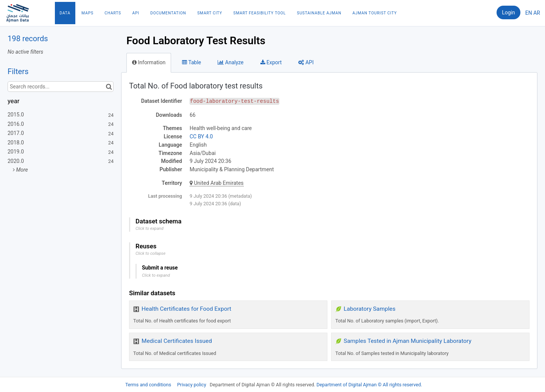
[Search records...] (61, 87)
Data (65, 13)
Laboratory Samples (370, 309)
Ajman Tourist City (374, 13)
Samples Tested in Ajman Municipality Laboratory (407, 341)
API (135, 13)
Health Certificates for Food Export (186, 309)
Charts (113, 13)
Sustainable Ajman (319, 13)
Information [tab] (149, 62)
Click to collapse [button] (150, 253)
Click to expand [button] (149, 229)
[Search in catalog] (109, 87)
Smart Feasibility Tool (260, 13)
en (529, 13)
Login (508, 12)
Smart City (210, 13)
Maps (87, 13)
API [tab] (306, 62)
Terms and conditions (149, 385)
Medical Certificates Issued (177, 341)
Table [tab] (192, 62)
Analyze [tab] (230, 62)
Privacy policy (192, 385)
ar (537, 13)
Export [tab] (271, 62)
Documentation (168, 13)
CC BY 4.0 (201, 136)
